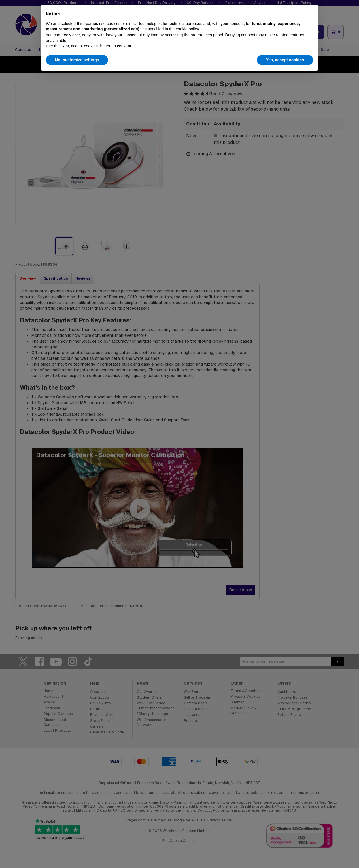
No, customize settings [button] (77, 60)
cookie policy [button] (187, 29)
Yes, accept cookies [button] (285, 60)
